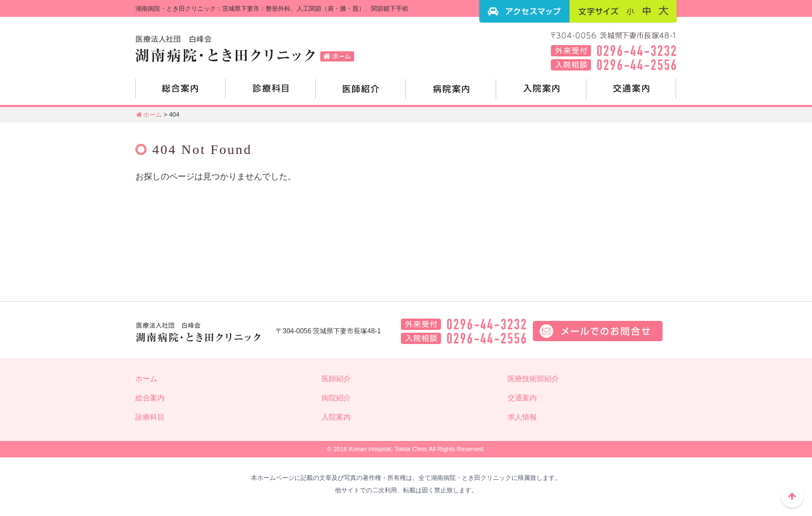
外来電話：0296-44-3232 (464, 324)
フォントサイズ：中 (647, 11)
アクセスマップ (524, 11)
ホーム (149, 114)
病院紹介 (451, 93)
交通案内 (632, 93)
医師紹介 (361, 93)
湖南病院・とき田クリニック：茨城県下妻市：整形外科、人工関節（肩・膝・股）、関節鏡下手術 (248, 48)
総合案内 (180, 93)
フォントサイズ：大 (664, 11)
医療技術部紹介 (533, 379)
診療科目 (271, 93)
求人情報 (522, 417)
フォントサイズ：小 (630, 11)
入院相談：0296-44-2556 (464, 338)
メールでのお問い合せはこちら (598, 331)
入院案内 (541, 93)
